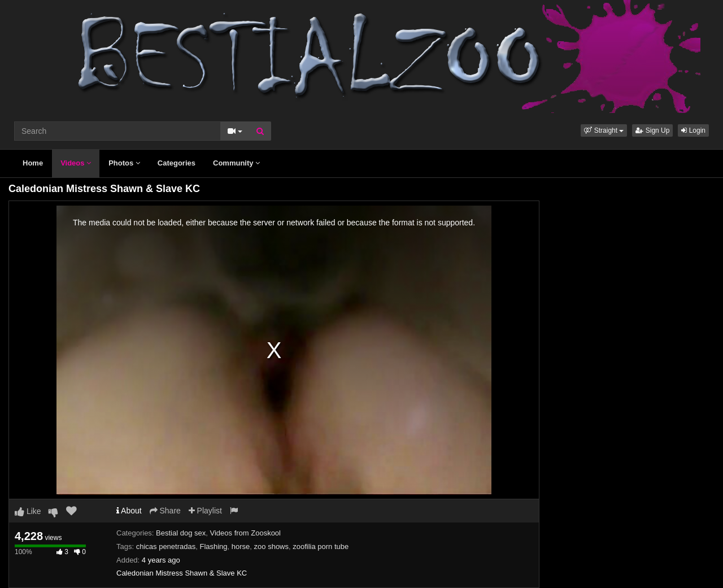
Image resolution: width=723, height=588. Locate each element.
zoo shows (271, 546)
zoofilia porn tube (321, 546)
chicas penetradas (166, 546)
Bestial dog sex (181, 533)
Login (693, 130)
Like (28, 511)
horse (241, 546)
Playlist (205, 511)
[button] (604, 130)
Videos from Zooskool (246, 533)
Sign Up (652, 130)
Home (33, 163)
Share (165, 511)
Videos (76, 163)
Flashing (213, 546)
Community (236, 163)
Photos (124, 163)
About (129, 511)
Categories (177, 163)
